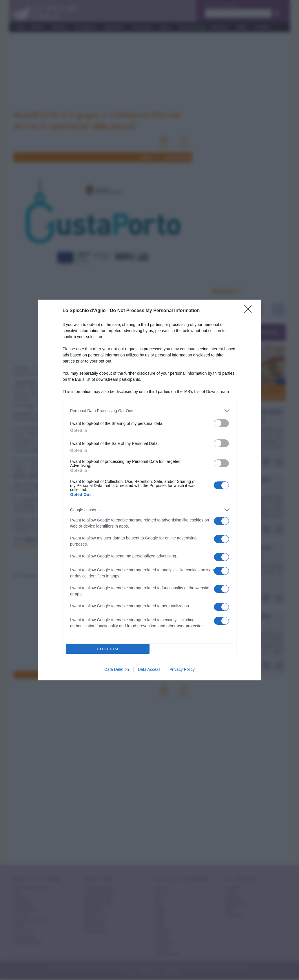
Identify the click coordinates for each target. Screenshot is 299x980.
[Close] (250, 311)
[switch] (221, 423)
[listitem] (149, 411)
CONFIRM (108, 649)
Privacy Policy (182, 669)
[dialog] (149, 490)
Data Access (149, 669)
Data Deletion (117, 669)
